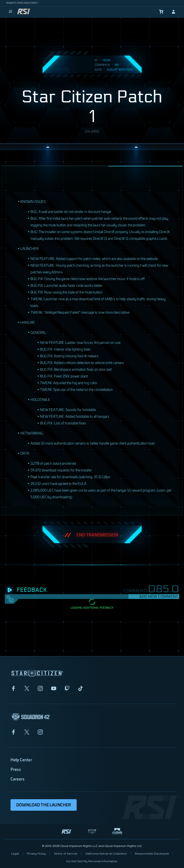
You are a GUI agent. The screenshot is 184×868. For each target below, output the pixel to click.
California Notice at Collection (106, 853)
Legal (15, 853)
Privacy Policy (36, 853)
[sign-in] (173, 12)
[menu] (11, 12)
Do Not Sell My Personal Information (92, 861)
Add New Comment (158, 596)
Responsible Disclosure (152, 853)
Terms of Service (66, 853)
